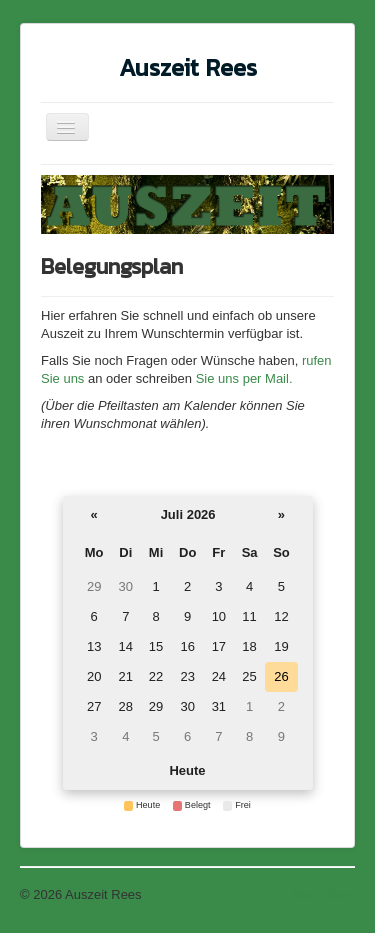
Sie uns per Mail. (242, 378)
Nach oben (323, 894)
